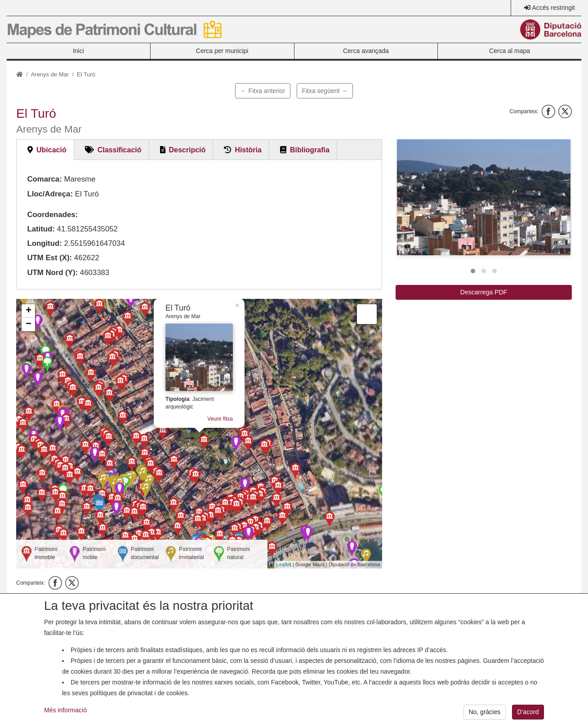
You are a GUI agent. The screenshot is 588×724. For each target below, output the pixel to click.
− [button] (29, 324)
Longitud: (44, 243)
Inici (78, 51)
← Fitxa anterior (263, 91)
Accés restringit (553, 8)
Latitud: (41, 229)
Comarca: (44, 179)
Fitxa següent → (325, 91)
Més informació (65, 716)
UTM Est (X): (49, 258)
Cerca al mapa (510, 51)
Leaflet (284, 564)
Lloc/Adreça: (50, 194)
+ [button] (29, 311)
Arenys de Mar (50, 74)
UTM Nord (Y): (52, 273)
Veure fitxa (220, 419)
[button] (484, 197)
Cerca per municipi (222, 51)
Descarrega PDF (484, 292)
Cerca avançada (366, 51)
